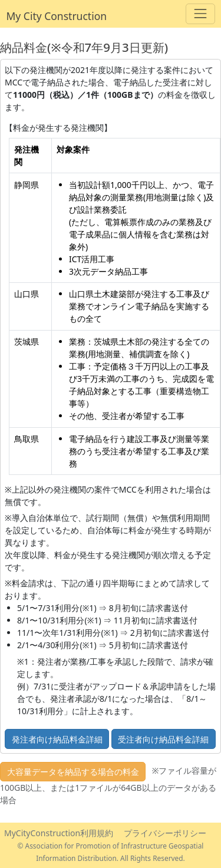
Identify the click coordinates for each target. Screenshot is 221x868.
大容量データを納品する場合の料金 (73, 772)
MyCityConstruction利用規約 (59, 833)
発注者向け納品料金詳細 (57, 739)
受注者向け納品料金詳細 (163, 739)
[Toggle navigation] (200, 14)
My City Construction (57, 16)
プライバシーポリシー (165, 833)
